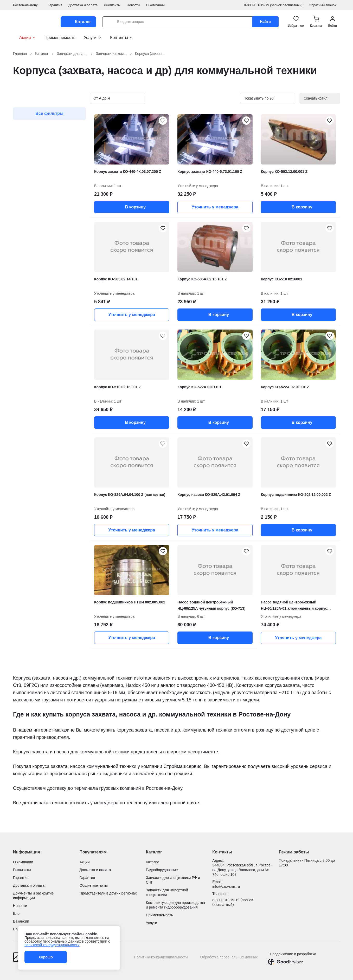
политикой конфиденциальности (52, 945)
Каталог (45, 54)
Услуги (93, 38)
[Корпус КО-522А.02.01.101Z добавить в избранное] (330, 336)
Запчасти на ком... (114, 54)
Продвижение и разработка (293, 954)
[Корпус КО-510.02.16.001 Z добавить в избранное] (163, 336)
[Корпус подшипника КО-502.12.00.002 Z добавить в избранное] (330, 444)
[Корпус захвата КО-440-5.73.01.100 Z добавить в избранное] (246, 121)
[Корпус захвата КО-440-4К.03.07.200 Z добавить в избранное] (163, 121)
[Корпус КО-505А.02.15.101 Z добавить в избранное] (246, 228)
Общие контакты (94, 885)
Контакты (122, 38)
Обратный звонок (324, 5)
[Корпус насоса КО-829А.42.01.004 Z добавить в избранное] (246, 444)
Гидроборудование (162, 870)
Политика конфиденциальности (161, 957)
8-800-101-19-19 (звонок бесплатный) (273, 5)
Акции (25, 38)
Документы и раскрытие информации (33, 896)
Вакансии (21, 921)
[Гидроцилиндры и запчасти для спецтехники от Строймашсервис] (34, 22)
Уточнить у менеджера (215, 207)
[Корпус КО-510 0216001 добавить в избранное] (330, 228)
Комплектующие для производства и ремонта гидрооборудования (175, 905)
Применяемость (60, 38)
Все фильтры (49, 113)
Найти (265, 22)
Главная (23, 54)
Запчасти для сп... (75, 54)
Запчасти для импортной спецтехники (167, 892)
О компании (155, 5)
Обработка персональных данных (229, 957)
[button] (316, 22)
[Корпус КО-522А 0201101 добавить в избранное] (246, 336)
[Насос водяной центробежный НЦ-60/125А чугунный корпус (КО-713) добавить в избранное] (246, 551)
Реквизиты (112, 5)
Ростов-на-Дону (27, 5)
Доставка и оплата (83, 5)
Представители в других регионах (108, 893)
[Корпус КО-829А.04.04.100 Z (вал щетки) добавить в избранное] (163, 444)
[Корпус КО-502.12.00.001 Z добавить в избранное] (330, 121)
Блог (17, 913)
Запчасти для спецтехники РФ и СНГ (173, 880)
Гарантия (55, 5)
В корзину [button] (131, 207)
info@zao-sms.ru (226, 886)
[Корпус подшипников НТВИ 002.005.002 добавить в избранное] (163, 551)
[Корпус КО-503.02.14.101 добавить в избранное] (163, 228)
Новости (133, 5)
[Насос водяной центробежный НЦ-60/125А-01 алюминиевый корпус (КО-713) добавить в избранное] (330, 551)
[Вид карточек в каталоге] (220, 98)
